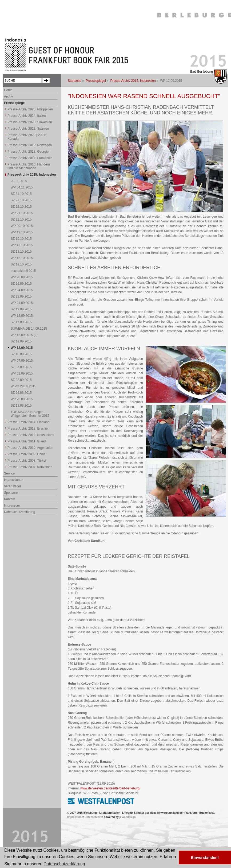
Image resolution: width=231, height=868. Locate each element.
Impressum (12, 506)
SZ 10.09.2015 (21, 354)
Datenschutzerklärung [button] (64, 864)
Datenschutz (93, 817)
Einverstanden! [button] (205, 858)
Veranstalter (13, 486)
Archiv (8, 97)
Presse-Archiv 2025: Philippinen (30, 109)
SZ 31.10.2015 (21, 194)
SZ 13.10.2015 (21, 252)
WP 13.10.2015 (22, 245)
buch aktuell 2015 (23, 271)
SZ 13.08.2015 (21, 406)
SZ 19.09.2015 (21, 309)
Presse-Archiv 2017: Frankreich (30, 158)
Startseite (75, 81)
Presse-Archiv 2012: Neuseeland (31, 435)
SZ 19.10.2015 (21, 239)
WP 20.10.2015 (22, 226)
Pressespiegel (96, 81)
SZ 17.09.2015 (21, 322)
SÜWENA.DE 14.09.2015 (29, 329)
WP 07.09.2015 (22, 361)
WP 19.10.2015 (22, 232)
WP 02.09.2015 (22, 373)
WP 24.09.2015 (22, 290)
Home (8, 90)
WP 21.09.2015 (22, 303)
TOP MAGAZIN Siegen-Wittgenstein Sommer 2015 (30, 414)
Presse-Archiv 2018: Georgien (29, 152)
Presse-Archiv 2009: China (27, 454)
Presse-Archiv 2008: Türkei (27, 461)
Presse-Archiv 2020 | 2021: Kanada (27, 137)
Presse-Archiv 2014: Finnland (28, 422)
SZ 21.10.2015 (21, 219)
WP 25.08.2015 (22, 399)
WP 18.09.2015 (22, 316)
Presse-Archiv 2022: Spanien (28, 129)
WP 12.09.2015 (22, 348)
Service (9, 473)
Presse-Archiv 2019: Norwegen (30, 145)
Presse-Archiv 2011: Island (27, 441)
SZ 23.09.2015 (21, 296)
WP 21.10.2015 (22, 213)
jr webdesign (128, 817)
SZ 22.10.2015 (21, 207)
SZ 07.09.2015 (21, 367)
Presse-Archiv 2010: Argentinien (30, 448)
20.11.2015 (19, 181)
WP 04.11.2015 (22, 187)
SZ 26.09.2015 (21, 284)
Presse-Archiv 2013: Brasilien (28, 429)
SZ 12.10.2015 (21, 264)
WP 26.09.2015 (22, 277)
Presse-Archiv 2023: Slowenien (30, 122)
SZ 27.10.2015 (21, 200)
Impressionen (14, 480)
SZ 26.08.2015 (21, 393)
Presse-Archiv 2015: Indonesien (133, 81)
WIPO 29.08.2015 (23, 386)
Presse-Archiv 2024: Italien (27, 116)
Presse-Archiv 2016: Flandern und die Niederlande (29, 166)
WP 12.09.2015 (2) (24, 335)
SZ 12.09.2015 (21, 341)
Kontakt (9, 499)
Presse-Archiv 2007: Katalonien (30, 467)
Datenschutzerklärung (20, 512)
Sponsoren (12, 493)
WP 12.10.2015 (22, 258)
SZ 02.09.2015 (21, 380)
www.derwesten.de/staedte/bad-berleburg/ (110, 788)
